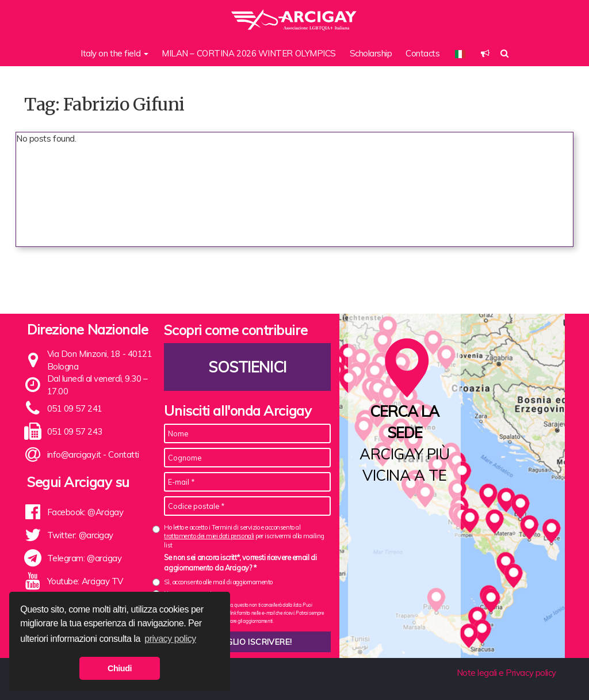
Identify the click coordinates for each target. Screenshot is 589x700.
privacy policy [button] (170, 639)
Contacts (422, 53)
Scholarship (371, 53)
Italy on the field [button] (114, 53)
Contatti (123, 454)
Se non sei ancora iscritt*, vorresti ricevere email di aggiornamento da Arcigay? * (240, 562)
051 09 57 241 (75, 408)
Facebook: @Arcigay (85, 512)
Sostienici (248, 367)
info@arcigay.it (74, 454)
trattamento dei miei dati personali (209, 536)
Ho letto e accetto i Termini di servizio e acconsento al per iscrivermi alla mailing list (244, 536)
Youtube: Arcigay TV (85, 581)
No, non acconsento (189, 594)
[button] (485, 53)
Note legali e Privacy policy (506, 673)
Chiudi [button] (120, 668)
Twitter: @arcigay (80, 535)
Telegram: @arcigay (85, 558)
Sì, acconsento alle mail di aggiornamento (218, 582)
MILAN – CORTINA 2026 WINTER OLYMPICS (249, 53)
